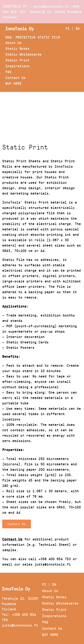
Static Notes (17, 48)
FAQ (8, 72)
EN (78, 28)
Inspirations (17, 66)
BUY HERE (13, 83)
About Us (13, 42)
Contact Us (15, 77)
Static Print (17, 60)
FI (67, 28)
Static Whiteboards (24, 54)
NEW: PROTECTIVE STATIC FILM (33, 37)
